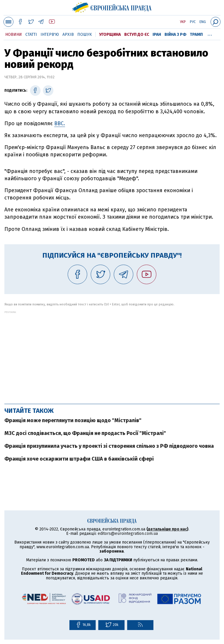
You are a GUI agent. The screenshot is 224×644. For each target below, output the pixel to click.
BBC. (60, 123)
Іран (157, 34)
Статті (31, 34)
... (210, 33)
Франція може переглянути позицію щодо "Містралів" (73, 420)
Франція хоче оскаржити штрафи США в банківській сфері (79, 459)
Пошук (85, 34)
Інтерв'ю (50, 34)
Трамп (196, 34)
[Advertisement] (112, 354)
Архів (68, 34)
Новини (14, 34)
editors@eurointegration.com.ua (128, 534)
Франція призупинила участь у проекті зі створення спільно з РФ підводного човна (109, 446)
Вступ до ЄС (137, 34)
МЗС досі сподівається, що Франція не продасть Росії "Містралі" (85, 433)
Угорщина (110, 34)
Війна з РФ (175, 34)
